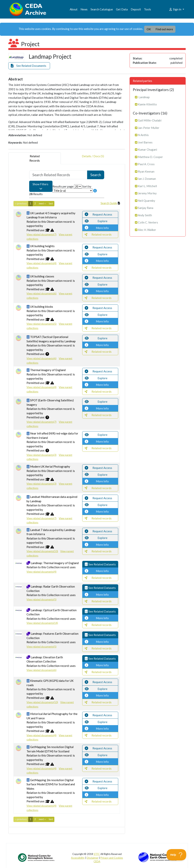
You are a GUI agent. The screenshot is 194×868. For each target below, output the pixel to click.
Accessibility (78, 858)
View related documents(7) (41, 234)
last (51, 203)
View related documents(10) (42, 551)
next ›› (42, 203)
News (84, 9)
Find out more (164, 29)
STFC (97, 854)
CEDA (97, 861)
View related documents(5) (41, 324)
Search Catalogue (102, 9)
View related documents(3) (41, 455)
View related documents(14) (42, 623)
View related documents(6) (41, 293)
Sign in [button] (175, 9)
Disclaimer (93, 858)
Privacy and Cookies (112, 858)
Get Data (122, 9)
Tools (147, 9)
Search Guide (109, 203)
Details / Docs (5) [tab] (93, 158)
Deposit (136, 9)
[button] (29, 66)
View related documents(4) (41, 263)
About (74, 9)
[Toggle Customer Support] (176, 855)
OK (149, 29)
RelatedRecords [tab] (35, 158)
